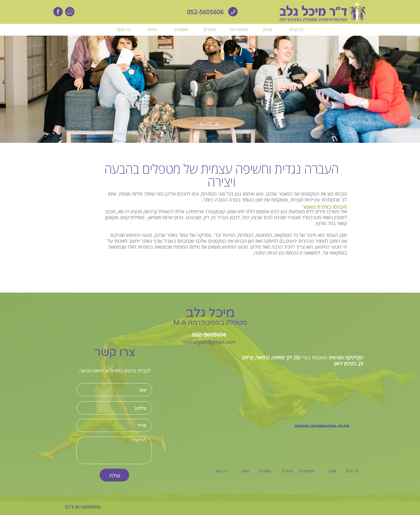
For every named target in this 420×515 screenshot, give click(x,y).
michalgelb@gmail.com (209, 342)
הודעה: (114, 450)
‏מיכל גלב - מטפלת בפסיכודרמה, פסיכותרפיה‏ (322, 426)
